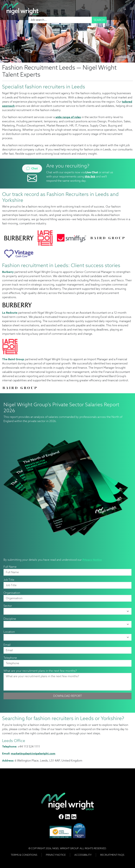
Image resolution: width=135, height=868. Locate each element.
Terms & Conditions (24, 855)
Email (7, 645)
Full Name (10, 567)
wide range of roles (68, 117)
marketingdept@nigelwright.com (33, 754)
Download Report (68, 696)
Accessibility (83, 855)
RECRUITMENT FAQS (112, 855)
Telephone (10, 658)
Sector (8, 606)
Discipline (10, 619)
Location (9, 632)
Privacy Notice (92, 560)
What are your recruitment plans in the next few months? (40, 671)
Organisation (12, 593)
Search (99, 20)
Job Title (9, 580)
